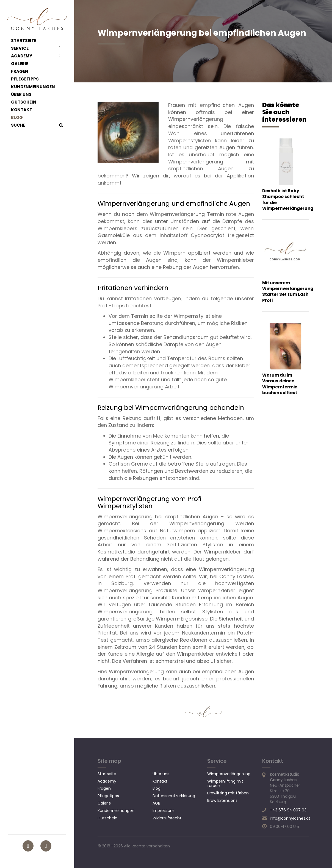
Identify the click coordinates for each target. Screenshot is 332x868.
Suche (18, 125)
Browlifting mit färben (228, 793)
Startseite (24, 41)
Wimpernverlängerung (229, 774)
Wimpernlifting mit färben (225, 784)
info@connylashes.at (290, 818)
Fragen (20, 71)
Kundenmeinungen (33, 87)
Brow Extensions (222, 800)
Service (20, 48)
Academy (22, 56)
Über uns (21, 94)
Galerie (20, 64)
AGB (156, 803)
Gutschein (24, 102)
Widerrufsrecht (167, 818)
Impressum (163, 811)
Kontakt (22, 110)
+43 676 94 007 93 (288, 810)
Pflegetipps (25, 79)
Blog (17, 118)
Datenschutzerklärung (174, 796)
